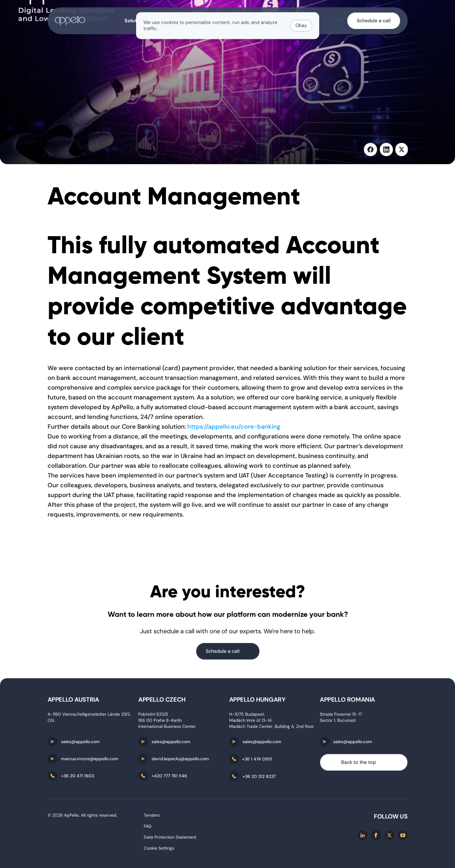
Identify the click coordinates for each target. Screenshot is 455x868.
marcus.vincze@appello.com (90, 761)
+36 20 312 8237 (259, 778)
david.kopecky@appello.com (180, 761)
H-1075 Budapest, (248, 716)
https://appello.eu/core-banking (234, 427)
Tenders (152, 817)
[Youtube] (403, 837)
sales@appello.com (80, 744)
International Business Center (167, 728)
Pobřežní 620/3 (153, 716)
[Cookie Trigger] (159, 850)
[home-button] (70, 21)
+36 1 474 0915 (257, 761)
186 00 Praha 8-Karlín (160, 722)
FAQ (148, 828)
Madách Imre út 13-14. (251, 722)
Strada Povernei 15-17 (341, 716)
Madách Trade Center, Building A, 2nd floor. (272, 728)
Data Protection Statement (170, 839)
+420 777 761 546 (169, 778)
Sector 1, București (338, 722)
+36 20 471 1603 (78, 778)
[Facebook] (376, 837)
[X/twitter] (389, 837)
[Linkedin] (363, 837)
